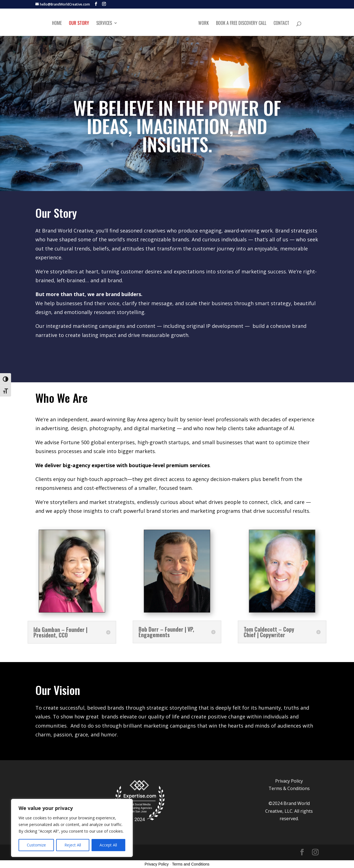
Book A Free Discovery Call (241, 23)
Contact (281, 23)
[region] (72, 828)
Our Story (79, 23)
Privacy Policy (289, 781)
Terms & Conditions (289, 788)
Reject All (73, 845)
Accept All (108, 845)
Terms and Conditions (191, 864)
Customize (36, 845)
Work (204, 23)
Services (104, 23)
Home (57, 23)
